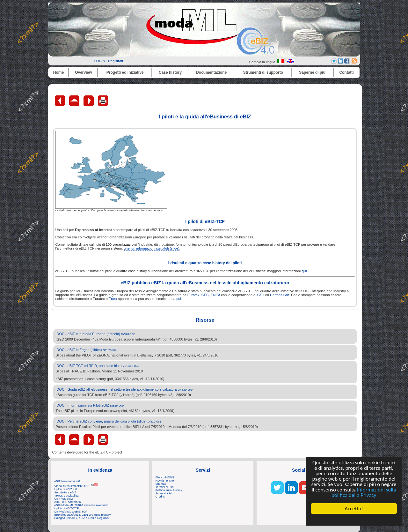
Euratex (193, 295)
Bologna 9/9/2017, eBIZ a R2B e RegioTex (82, 518)
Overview (83, 72)
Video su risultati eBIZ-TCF (76, 486)
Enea (113, 299)
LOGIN (100, 61)
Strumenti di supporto (263, 72)
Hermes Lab (280, 295)
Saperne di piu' (313, 72)
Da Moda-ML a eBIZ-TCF (71, 512)
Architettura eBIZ (66, 492)
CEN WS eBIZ (64, 499)
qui (179, 299)
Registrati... (117, 61)
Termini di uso (164, 487)
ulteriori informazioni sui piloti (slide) (151, 248)
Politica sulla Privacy (169, 490)
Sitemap (161, 484)
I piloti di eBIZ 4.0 (66, 489)
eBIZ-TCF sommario (68, 502)
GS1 (261, 295)
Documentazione (211, 72)
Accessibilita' (164, 493)
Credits (160, 497)
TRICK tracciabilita (67, 496)
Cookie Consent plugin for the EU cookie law (354, 520)
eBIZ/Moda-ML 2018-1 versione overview (81, 505)
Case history (170, 72)
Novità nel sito (165, 481)
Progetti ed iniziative (125, 72)
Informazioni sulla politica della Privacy (364, 492)
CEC (205, 295)
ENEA (215, 295)
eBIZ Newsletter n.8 (67, 481)
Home (58, 72)
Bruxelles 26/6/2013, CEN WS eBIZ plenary (83, 515)
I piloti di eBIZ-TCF (67, 508)
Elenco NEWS (165, 477)
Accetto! (354, 509)
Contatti (346, 72)
